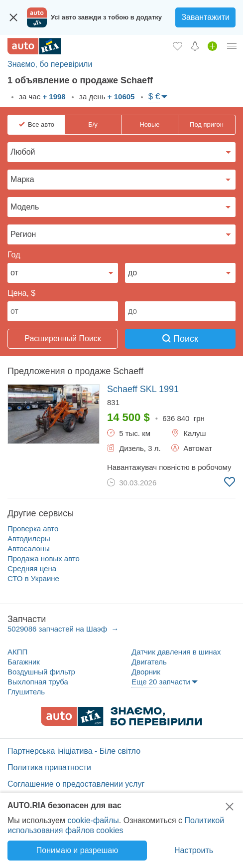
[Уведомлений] (195, 46)
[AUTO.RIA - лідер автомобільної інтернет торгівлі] (34, 46)
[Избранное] (178, 46)
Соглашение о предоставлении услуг (76, 784)
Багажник (24, 662)
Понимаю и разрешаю (77, 850)
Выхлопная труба (38, 682)
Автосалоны (29, 548)
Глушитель (26, 692)
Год (14, 255)
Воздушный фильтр (41, 672)
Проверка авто (33, 529)
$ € (154, 97)
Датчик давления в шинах (176, 652)
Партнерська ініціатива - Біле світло (74, 751)
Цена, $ (21, 293)
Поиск (180, 339)
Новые (149, 124)
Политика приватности (49, 767)
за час (41, 97)
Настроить (194, 850)
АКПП (17, 652)
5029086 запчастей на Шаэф (58, 629)
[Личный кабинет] (232, 46)
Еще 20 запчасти (161, 682)
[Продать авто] (212, 46)
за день (106, 97)
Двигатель (149, 662)
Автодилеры (29, 539)
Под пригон (207, 124)
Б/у (93, 124)
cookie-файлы (93, 820)
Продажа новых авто (44, 558)
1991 (143, 389)
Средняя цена (32, 568)
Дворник (146, 672)
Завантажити (205, 17)
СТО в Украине (33, 578)
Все (41, 125)
